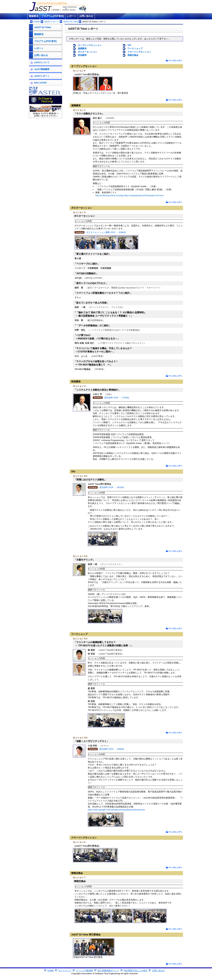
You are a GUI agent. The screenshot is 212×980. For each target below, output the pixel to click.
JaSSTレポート (52, 22)
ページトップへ (174, 61)
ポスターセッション (88, 52)
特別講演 (82, 55)
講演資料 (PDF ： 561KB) (112, 487)
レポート (72, 16)
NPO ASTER (40, 83)
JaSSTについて (42, 62)
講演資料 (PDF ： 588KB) (112, 749)
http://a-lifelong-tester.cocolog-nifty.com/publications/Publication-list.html (129, 195)
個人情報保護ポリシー (108, 970)
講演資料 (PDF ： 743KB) (117, 398)
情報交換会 (133, 55)
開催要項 (34, 16)
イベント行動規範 (84, 970)
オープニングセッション (90, 45)
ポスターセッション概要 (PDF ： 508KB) (106, 232)
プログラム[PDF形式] (53, 16)
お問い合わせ (86, 16)
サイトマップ (65, 970)
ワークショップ (135, 49)
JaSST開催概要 (42, 69)
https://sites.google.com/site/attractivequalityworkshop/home (116, 810)
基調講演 (82, 49)
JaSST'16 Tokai (71, 22)
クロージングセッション (139, 52)
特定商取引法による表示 (136, 970)
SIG (129, 45)
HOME (37, 22)
